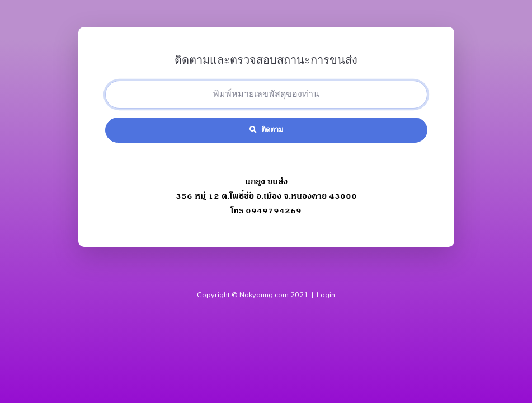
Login (326, 295)
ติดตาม (266, 130)
